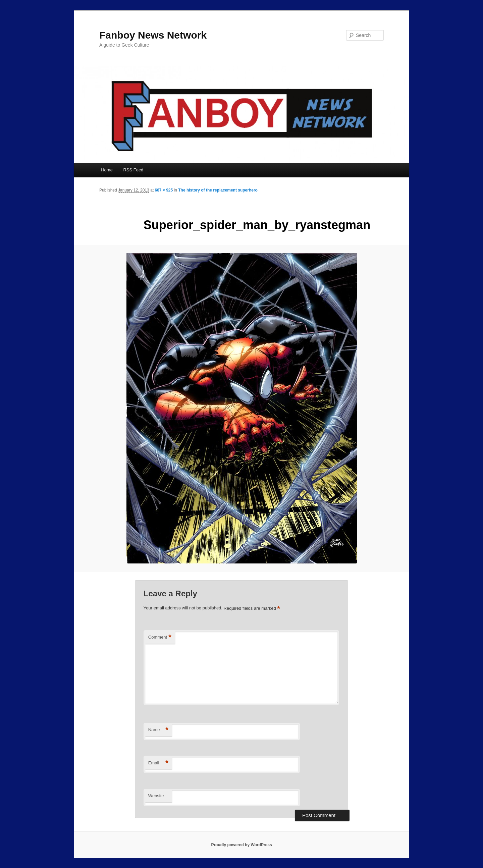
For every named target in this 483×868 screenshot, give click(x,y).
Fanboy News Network (153, 35)
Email (158, 763)
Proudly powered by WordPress (241, 845)
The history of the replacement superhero (218, 190)
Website (156, 796)
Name (158, 730)
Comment (160, 637)
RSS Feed (133, 170)
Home (107, 170)
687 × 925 (164, 190)
